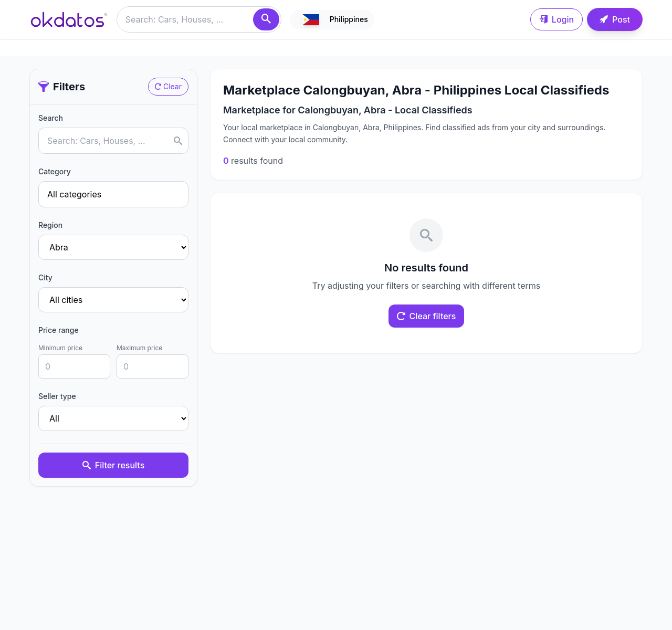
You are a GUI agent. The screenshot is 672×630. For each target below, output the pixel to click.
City (45, 277)
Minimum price (60, 348)
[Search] (266, 19)
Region (50, 225)
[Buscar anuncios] (199, 19)
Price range (59, 330)
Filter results (114, 465)
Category (55, 171)
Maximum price (139, 348)
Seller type (57, 396)
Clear (168, 86)
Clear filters (427, 316)
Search (51, 118)
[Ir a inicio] (69, 19)
